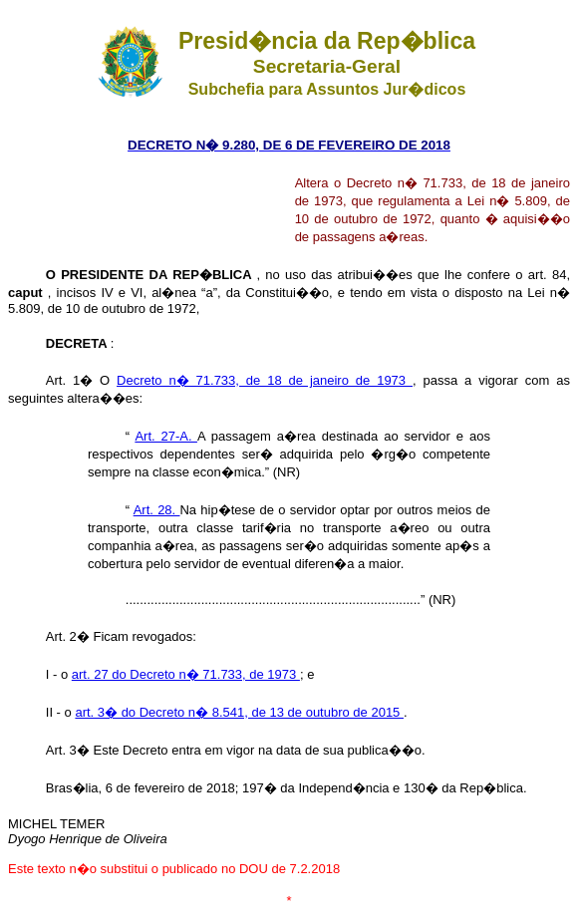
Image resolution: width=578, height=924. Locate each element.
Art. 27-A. (166, 436)
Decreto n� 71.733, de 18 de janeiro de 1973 (265, 380)
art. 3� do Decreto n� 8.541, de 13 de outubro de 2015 (239, 712)
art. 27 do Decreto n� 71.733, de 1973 (186, 674)
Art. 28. (157, 510)
